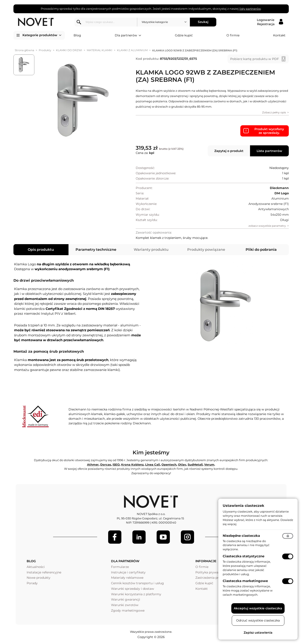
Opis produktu (41, 250)
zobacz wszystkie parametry (267, 226)
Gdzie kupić (184, 35)
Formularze (120, 567)
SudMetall (195, 464)
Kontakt (279, 35)
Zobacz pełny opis (274, 112)
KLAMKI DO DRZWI (69, 50)
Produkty (45, 50)
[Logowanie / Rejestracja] (270, 22)
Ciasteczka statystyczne (244, 556)
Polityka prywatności (212, 572)
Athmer (93, 464)
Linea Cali (153, 464)
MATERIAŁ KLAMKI (100, 50)
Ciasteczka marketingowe (245, 581)
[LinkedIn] (139, 537)
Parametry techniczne (96, 250)
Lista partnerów (269, 151)
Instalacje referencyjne (44, 572)
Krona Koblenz (132, 464)
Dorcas (106, 464)
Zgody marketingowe (128, 610)
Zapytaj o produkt (229, 151)
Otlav (182, 464)
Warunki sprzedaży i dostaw (132, 589)
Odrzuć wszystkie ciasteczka (258, 620)
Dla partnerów (128, 36)
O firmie (233, 35)
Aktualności (36, 567)
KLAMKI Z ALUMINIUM (132, 50)
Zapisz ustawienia (258, 633)
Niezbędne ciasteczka (241, 536)
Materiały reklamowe (127, 578)
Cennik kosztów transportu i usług (137, 583)
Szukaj (204, 22)
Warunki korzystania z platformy (136, 594)
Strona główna (24, 50)
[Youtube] (163, 537)
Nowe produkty (39, 578)
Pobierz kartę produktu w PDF (255, 59)
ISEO (116, 464)
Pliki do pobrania (261, 250)
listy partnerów (250, 9)
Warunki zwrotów (125, 605)
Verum (209, 464)
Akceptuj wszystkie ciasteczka (258, 608)
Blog (77, 35)
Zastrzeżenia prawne (211, 578)
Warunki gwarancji (126, 599)
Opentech (169, 464)
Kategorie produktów (42, 35)
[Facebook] (115, 537)
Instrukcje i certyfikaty (128, 572)
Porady (32, 583)
